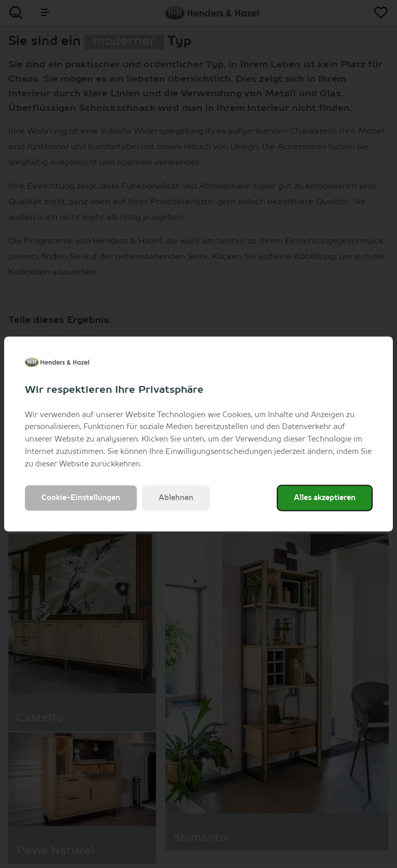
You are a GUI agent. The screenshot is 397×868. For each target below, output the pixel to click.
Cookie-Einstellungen (81, 498)
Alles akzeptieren (325, 498)
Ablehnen (176, 498)
